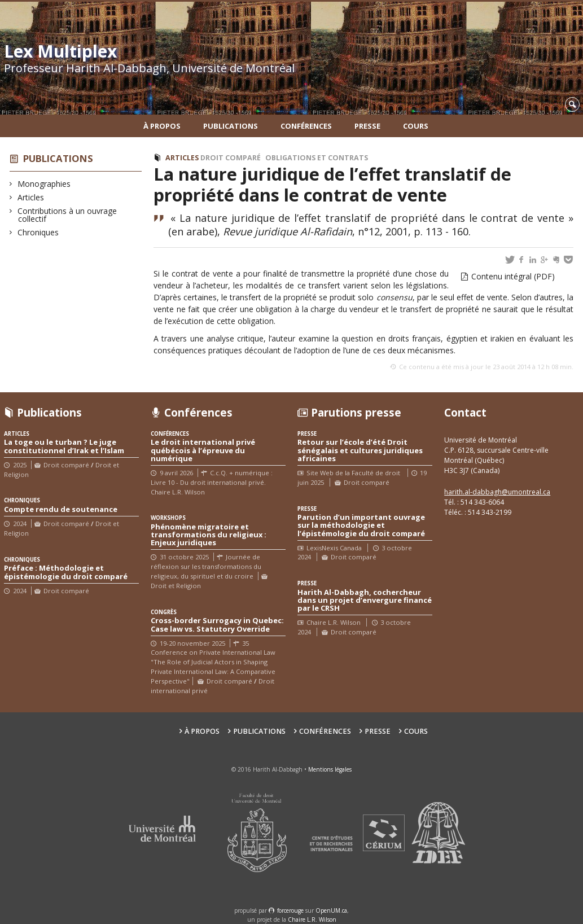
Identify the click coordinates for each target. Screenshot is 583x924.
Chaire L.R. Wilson (312, 919)
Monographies (44, 184)
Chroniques (38, 232)
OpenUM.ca (331, 910)
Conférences (306, 126)
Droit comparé (231, 158)
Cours (416, 126)
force (290, 910)
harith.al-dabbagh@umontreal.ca (497, 492)
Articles (31, 197)
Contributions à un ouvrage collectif (67, 215)
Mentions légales (330, 769)
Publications (231, 126)
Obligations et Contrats (317, 158)
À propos (162, 126)
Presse (367, 126)
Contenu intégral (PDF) (513, 276)
